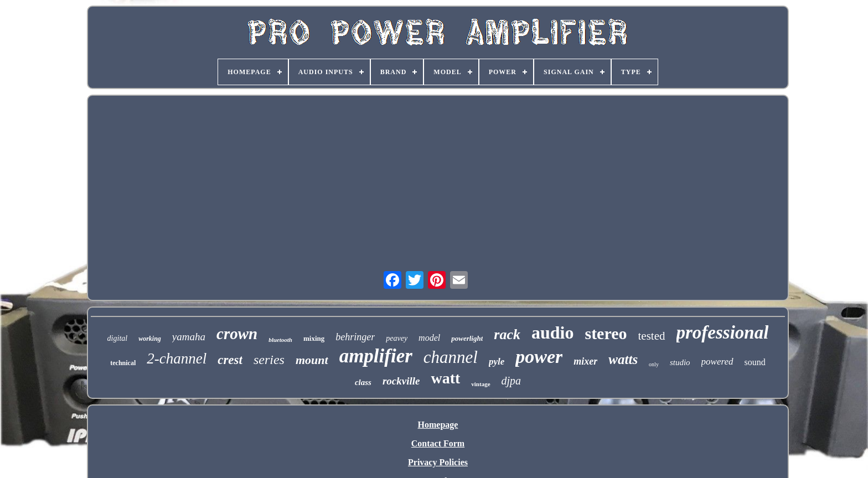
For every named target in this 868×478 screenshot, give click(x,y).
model (429, 338)
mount (312, 360)
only (654, 364)
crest (230, 360)
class (363, 382)
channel (451, 357)
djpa (512, 381)
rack (507, 334)
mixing (314, 338)
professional (723, 332)
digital (118, 338)
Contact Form (438, 443)
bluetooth (280, 340)
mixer (585, 361)
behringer (355, 337)
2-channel (177, 358)
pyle (497, 362)
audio (552, 332)
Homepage (438, 425)
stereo (606, 333)
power (539, 357)
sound (755, 362)
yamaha (189, 337)
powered (717, 362)
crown (237, 334)
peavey (397, 338)
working (150, 339)
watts (623, 359)
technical (123, 363)
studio (680, 362)
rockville (401, 381)
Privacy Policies (438, 462)
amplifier (376, 356)
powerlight (467, 338)
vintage (480, 384)
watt (445, 378)
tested (652, 336)
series (269, 360)
